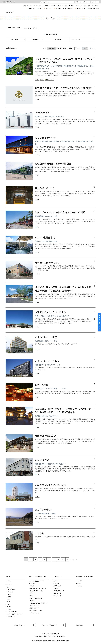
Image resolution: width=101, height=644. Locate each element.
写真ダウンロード (34, 606)
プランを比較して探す (30, 28)
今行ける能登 (31, 8)
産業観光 (32, 601)
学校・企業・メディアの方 (82, 2)
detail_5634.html (50, 197)
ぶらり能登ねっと (81, 8)
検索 (94, 40)
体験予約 (46, 6)
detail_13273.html (50, 370)
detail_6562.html (50, 518)
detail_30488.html (50, 70)
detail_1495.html (50, 247)
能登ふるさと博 (57, 593)
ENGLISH (80, 581)
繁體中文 (80, 583)
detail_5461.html (50, 271)
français (80, 586)
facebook (56, 581)
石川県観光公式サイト (11, 7)
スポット (39, 6)
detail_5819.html (50, 147)
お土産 (65, 6)
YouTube (56, 588)
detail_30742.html (50, 122)
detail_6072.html (50, 419)
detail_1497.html (50, 97)
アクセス (78, 6)
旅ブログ (40, 8)
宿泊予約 (71, 6)
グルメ (59, 6)
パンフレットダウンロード (13, 612)
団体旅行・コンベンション (36, 598)
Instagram (57, 583)
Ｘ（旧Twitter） (57, 586)
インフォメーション (11, 616)
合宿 (31, 596)
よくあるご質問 (86, 6)
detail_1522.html (50, 321)
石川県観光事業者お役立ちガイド (38, 588)
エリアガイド (49, 8)
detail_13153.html (50, 542)
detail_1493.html (50, 296)
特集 (25, 6)
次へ (74, 559)
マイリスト (96, 6)
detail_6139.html (50, 222)
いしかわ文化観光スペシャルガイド (65, 8)
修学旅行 (32, 593)
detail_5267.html (50, 172)
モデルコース (32, 6)
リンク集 (32, 586)
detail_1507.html (50, 393)
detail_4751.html (50, 494)
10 (67, 559)
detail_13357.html (50, 346)
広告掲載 (32, 583)
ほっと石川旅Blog (11, 589)
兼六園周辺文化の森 (94, 8)
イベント (53, 6)
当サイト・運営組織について (37, 581)
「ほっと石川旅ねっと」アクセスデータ (39, 603)
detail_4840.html (50, 469)
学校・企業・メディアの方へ (36, 591)
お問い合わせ (79, 625)
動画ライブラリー (34, 608)
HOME (7, 12)
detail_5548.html (50, 445)
